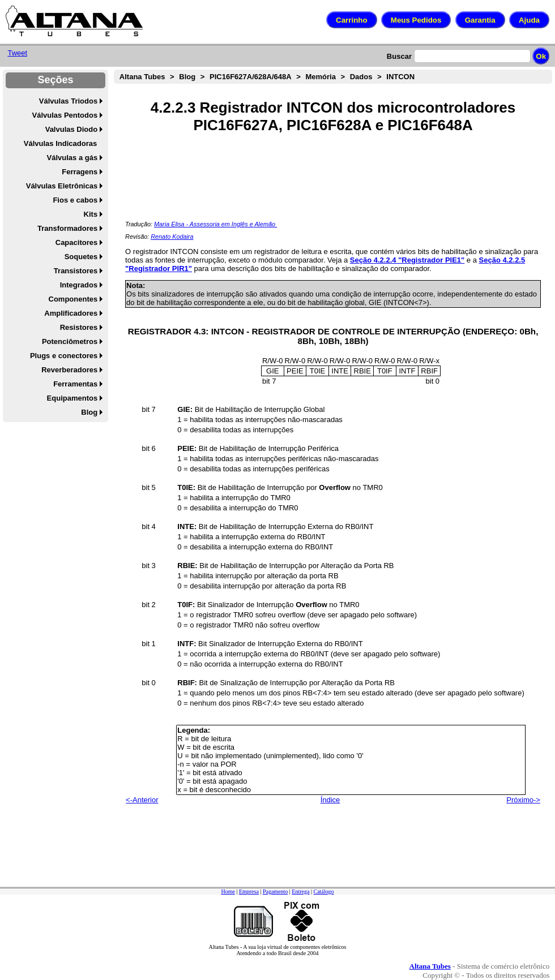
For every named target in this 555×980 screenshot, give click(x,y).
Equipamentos (72, 398)
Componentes (73, 299)
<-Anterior (142, 800)
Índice (330, 800)
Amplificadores (71, 313)
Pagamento (275, 891)
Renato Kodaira (172, 237)
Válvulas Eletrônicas (62, 186)
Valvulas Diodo (71, 129)
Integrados (79, 285)
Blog (89, 412)
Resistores (79, 327)
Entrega (300, 891)
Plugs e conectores (64, 356)
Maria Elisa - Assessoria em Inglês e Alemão (215, 224)
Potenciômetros (70, 341)
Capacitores (76, 242)
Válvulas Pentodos (65, 115)
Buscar (399, 56)
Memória (320, 77)
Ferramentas (75, 384)
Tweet (17, 53)
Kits (91, 214)
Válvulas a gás (72, 158)
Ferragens (80, 172)
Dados (361, 77)
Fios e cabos (75, 200)
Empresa (249, 891)
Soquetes (81, 257)
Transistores (76, 271)
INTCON (400, 77)
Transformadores (67, 228)
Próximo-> (523, 800)
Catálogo (323, 891)
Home (228, 891)
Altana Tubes (142, 77)
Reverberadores (69, 370)
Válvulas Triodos (68, 101)
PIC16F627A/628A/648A (251, 77)
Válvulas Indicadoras (60, 143)
